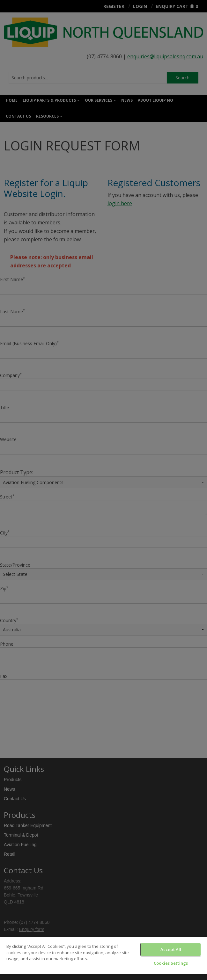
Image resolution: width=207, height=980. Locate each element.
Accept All (171, 949)
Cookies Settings (171, 963)
